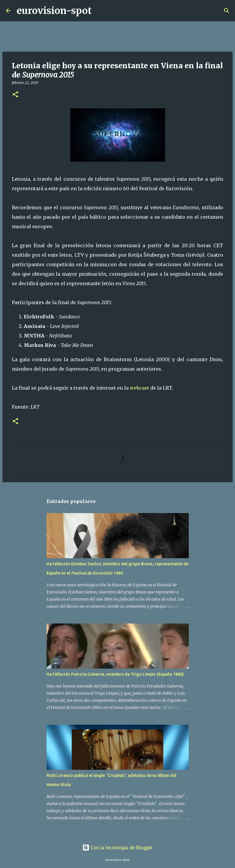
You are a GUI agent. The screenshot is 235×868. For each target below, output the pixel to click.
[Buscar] (100, 11)
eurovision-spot (54, 11)
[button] (15, 95)
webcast (139, 388)
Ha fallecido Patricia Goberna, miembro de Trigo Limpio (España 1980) (115, 674)
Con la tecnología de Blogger (117, 848)
